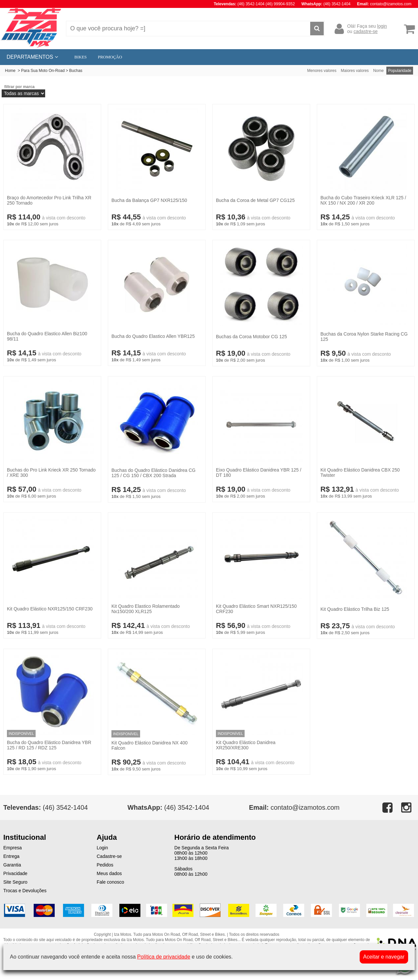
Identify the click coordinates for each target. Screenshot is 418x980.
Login (102, 848)
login (382, 26)
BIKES (81, 57)
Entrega (11, 856)
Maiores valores (355, 71)
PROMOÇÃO (110, 57)
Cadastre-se (109, 856)
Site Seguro (15, 882)
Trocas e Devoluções (25, 891)
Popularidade (400, 71)
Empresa (13, 848)
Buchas (76, 71)
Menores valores (322, 71)
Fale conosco (110, 882)
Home (10, 71)
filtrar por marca (19, 87)
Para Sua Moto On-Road (43, 71)
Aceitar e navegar (384, 957)
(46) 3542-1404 (168, 807)
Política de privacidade (164, 957)
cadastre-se (365, 31)
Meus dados (109, 873)
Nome (378, 71)
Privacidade (15, 873)
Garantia (12, 865)
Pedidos (105, 865)
